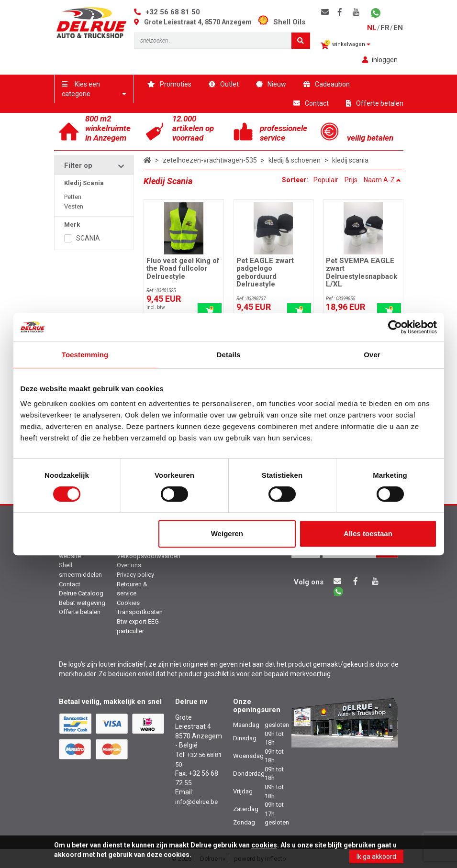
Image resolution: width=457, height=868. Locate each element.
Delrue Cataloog (81, 593)
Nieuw (271, 84)
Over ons (129, 565)
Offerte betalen (375, 103)
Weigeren (227, 533)
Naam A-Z (382, 180)
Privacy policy (135, 575)
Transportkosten (140, 612)
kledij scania (350, 160)
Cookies (128, 603)
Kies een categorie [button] (94, 89)
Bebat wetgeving (82, 603)
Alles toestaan (368, 533)
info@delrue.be (196, 802)
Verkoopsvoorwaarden (149, 556)
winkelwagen (346, 45)
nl (372, 28)
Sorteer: (296, 180)
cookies (264, 845)
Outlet (224, 84)
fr (385, 28)
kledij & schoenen (295, 160)
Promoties (169, 84)
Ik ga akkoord (376, 857)
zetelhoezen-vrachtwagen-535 (210, 160)
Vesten (74, 206)
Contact (311, 103)
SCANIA (88, 238)
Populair (326, 180)
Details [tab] (229, 355)
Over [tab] (372, 355)
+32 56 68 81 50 (173, 12)
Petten (73, 197)
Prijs (351, 180)
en (398, 28)
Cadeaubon (327, 84)
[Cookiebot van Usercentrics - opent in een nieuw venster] (395, 327)
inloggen (380, 60)
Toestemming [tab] (85, 355)
